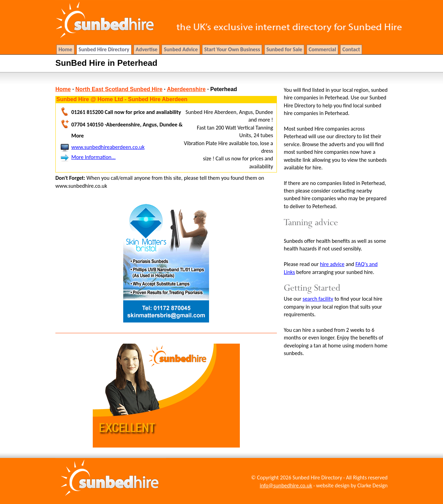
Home (63, 89)
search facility (318, 299)
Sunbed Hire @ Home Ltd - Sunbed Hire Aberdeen (122, 99)
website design (333, 485)
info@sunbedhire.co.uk (286, 485)
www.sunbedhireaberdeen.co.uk (108, 147)
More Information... (93, 157)
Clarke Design (373, 485)
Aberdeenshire (186, 89)
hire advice (332, 264)
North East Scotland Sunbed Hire (119, 89)
